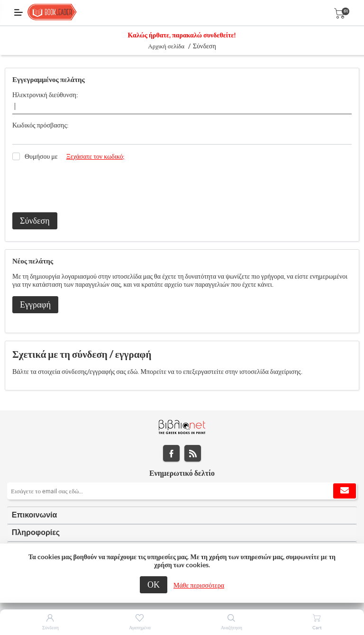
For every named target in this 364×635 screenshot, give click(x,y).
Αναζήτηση (232, 628)
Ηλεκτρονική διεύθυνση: (45, 95)
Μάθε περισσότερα (199, 585)
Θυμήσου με (41, 156)
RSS (193, 453)
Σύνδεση (35, 221)
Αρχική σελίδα (166, 46)
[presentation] (84, 187)
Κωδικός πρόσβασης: (41, 125)
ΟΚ (154, 585)
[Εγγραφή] (182, 491)
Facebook (171, 453)
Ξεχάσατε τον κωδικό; (96, 156)
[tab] (182, 515)
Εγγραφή (35, 304)
